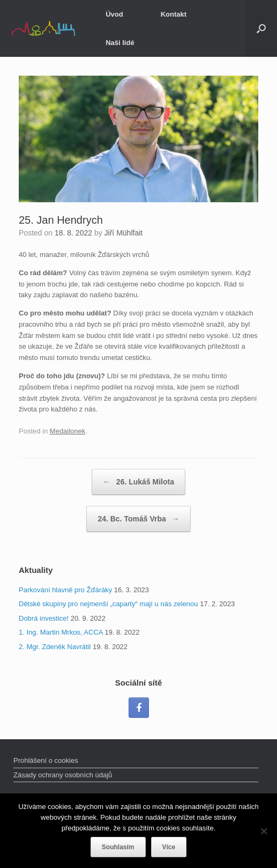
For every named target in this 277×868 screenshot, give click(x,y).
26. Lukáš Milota (138, 482)
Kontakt (174, 14)
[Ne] (264, 831)
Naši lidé (120, 43)
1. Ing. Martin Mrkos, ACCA (61, 632)
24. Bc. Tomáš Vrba (138, 519)
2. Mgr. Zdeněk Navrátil (55, 647)
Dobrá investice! (44, 618)
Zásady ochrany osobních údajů (63, 775)
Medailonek (68, 431)
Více (169, 847)
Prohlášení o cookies (46, 760)
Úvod (114, 14)
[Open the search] (261, 28)
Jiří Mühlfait (124, 233)
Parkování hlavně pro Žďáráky (65, 590)
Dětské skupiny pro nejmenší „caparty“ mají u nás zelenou (108, 604)
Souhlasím (118, 847)
